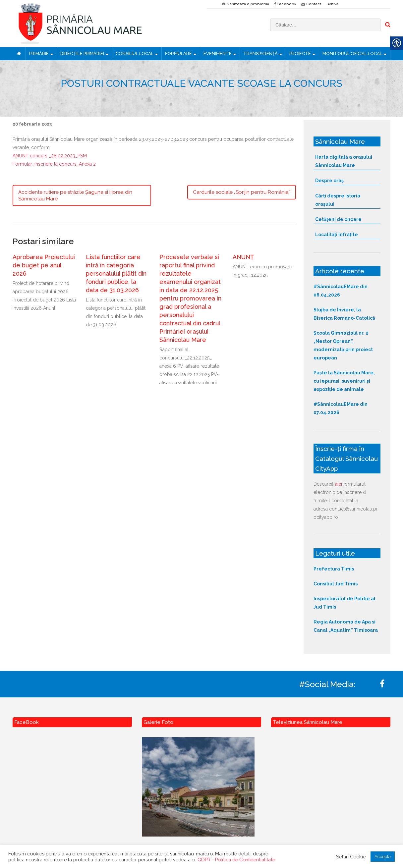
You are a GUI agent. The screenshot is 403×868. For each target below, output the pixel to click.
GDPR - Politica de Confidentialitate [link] (236, 860)
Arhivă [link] (333, 4)
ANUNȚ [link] (243, 257)
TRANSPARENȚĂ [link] (260, 54)
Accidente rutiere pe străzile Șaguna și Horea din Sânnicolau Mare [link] (75, 195)
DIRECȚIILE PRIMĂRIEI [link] (82, 54)
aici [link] (339, 484)
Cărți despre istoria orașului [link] (338, 200)
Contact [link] (314, 4)
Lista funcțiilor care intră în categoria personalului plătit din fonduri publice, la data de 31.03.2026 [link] (116, 273)
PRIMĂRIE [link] (39, 54)
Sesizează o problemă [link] (248, 4)
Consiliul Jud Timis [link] (336, 584)
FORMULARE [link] (178, 54)
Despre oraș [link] (329, 181)
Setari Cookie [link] (351, 857)
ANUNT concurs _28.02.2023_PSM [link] (50, 156)
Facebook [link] (287, 4)
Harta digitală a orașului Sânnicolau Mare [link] (344, 161)
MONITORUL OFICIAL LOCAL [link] (352, 54)
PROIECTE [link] (300, 54)
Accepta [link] (383, 857)
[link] (105, 24)
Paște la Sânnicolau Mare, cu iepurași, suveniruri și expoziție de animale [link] (344, 381)
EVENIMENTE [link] (218, 54)
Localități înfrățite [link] (337, 235)
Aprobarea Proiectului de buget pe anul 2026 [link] (44, 265)
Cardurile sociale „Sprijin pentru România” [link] (242, 192)
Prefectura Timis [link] (334, 569)
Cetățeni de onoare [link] (338, 219)
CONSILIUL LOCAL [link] (135, 54)
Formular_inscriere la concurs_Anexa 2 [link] (54, 164)
